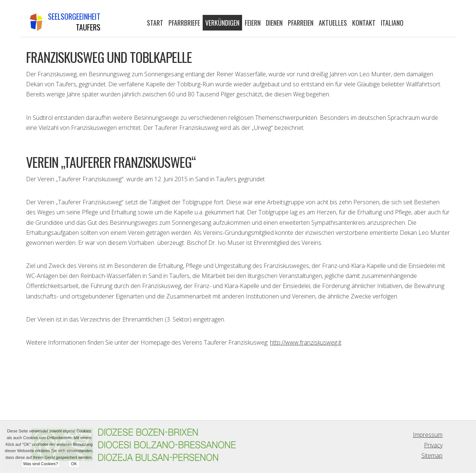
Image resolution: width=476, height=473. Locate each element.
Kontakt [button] (364, 23)
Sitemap (432, 456)
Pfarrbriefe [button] (184, 23)
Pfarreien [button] (301, 23)
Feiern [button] (253, 23)
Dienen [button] (274, 23)
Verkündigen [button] (222, 23)
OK (74, 464)
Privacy (433, 445)
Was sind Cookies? (41, 464)
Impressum (428, 435)
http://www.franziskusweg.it (306, 342)
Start (155, 23)
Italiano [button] (392, 23)
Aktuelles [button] (333, 23)
